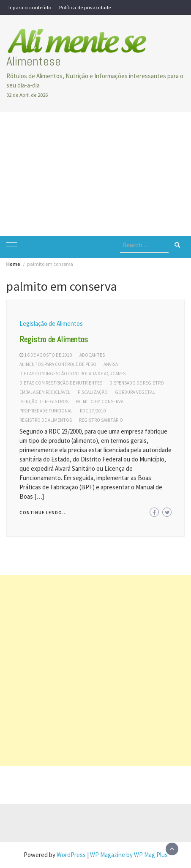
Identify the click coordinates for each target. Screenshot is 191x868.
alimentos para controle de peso (58, 364)
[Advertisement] (95, 174)
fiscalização (93, 392)
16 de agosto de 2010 (48, 355)
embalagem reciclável (45, 392)
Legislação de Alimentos (51, 323)
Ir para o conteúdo (30, 7)
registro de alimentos (46, 420)
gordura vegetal (135, 392)
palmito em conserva (100, 401)
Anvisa (111, 364)
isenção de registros (44, 401)
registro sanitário (101, 420)
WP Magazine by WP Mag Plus (129, 855)
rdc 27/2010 (93, 411)
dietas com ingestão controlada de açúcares (72, 374)
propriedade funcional (46, 411)
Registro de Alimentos (54, 339)
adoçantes (92, 355)
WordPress (71, 855)
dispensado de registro (137, 383)
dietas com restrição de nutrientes (61, 383)
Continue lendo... (43, 513)
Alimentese (34, 61)
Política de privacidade (85, 7)
